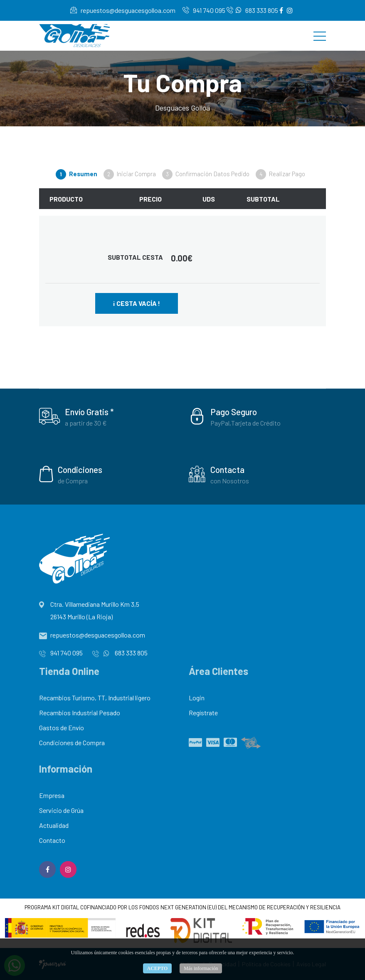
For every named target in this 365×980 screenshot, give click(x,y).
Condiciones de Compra (72, 742)
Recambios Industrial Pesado (80, 713)
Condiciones (80, 469)
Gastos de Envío (62, 728)
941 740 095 (204, 10)
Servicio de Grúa (61, 810)
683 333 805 (252, 10)
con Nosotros (230, 481)
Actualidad (54, 825)
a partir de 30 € (86, 423)
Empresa (52, 795)
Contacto (52, 840)
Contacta (227, 469)
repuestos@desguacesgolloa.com (123, 10)
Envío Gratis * (89, 412)
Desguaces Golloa (182, 108)
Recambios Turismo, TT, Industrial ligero (95, 698)
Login (197, 698)
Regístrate (203, 713)
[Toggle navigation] (320, 36)
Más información (201, 968)
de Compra (73, 481)
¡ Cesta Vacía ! (137, 303)
